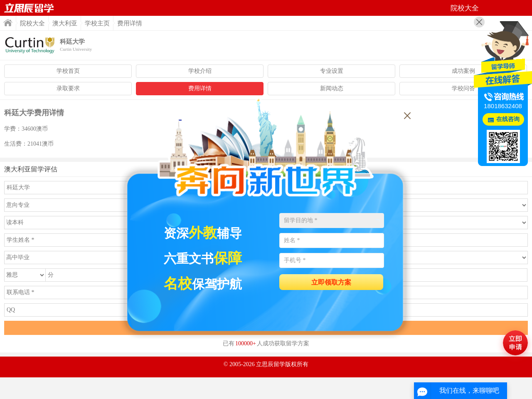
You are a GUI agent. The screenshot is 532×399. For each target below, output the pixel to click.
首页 (29, 8)
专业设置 (332, 71)
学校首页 (68, 71)
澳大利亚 (65, 23)
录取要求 (68, 88)
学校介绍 (200, 71)
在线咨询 (508, 119)
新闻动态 (332, 88)
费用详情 (200, 88)
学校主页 (97, 23)
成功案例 (463, 71)
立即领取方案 (331, 282)
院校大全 (32, 23)
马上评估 (515, 343)
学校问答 (463, 88)
